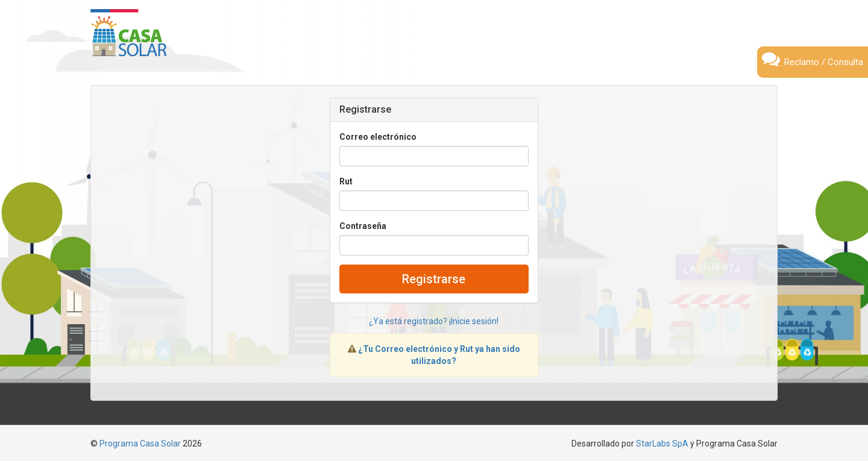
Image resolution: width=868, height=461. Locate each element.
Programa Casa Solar (140, 444)
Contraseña (363, 226)
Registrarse (434, 279)
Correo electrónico (378, 137)
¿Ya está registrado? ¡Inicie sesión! (434, 321)
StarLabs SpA (662, 444)
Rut (346, 181)
